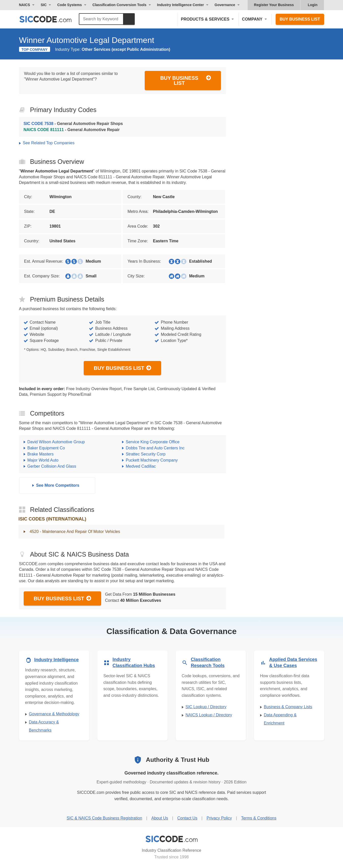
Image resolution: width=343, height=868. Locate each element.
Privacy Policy (219, 818)
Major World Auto (43, 460)
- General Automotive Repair (72, 130)
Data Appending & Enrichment (280, 719)
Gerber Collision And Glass (52, 466)
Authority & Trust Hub (178, 760)
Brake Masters (41, 454)
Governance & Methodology (54, 714)
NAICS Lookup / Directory (209, 715)
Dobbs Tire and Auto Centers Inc (155, 448)
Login (312, 5)
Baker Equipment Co (46, 448)
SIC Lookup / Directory (206, 707)
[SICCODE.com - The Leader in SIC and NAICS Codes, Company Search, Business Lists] (51, 19)
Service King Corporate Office (153, 442)
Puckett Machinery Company (152, 460)
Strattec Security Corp (146, 454)
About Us (160, 818)
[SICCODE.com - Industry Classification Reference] (172, 839)
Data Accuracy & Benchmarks (44, 726)
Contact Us (187, 818)
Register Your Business (274, 5)
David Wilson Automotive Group (56, 442)
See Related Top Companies (49, 143)
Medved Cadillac (141, 466)
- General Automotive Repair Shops (73, 124)
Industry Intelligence (57, 660)
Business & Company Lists (288, 707)
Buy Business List (300, 19)
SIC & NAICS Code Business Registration (104, 818)
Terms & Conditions (259, 818)
